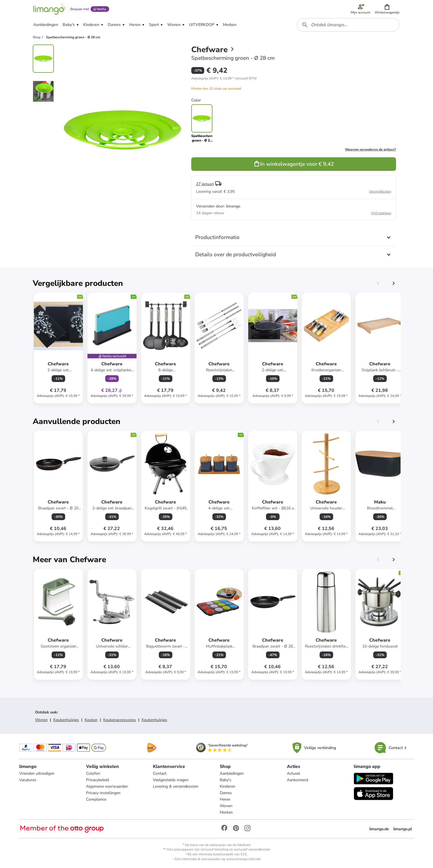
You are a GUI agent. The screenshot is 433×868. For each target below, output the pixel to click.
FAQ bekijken (381, 213)
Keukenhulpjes (66, 720)
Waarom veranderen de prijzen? (371, 149)
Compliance (96, 799)
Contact (160, 773)
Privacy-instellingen (103, 793)
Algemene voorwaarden (107, 786)
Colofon (93, 773)
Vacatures (28, 780)
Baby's (226, 780)
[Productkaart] (58, 348)
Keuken (91, 720)
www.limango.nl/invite (243, 859)
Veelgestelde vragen (171, 780)
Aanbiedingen (232, 773)
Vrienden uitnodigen (37, 773)
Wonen (41, 720)
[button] (387, 9)
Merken (226, 812)
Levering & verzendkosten (176, 786)
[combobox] (348, 25)
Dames (226, 793)
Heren (225, 799)
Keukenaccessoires (120, 720)
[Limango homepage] (49, 9)
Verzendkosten (380, 191)
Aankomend (297, 780)
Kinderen (228, 786)
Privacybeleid (97, 780)
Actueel (294, 773)
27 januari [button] (205, 184)
